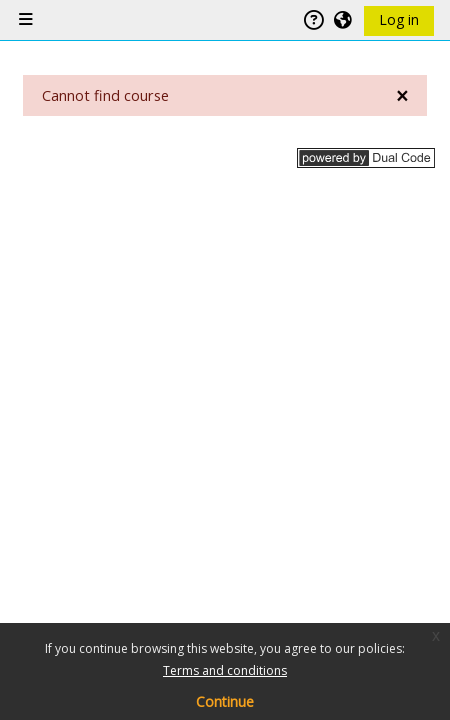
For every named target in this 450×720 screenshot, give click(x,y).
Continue (225, 701)
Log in (399, 19)
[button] (344, 20)
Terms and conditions (225, 670)
